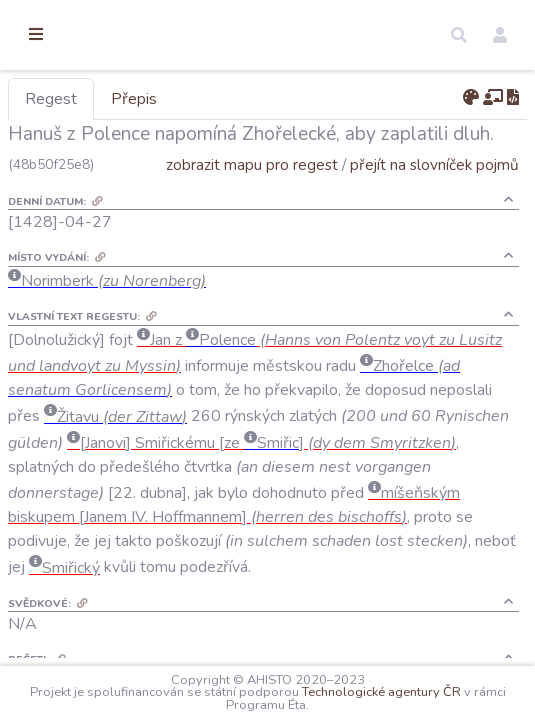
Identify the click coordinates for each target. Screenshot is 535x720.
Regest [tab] (155, 99)
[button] (459, 35)
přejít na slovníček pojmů (434, 193)
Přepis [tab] (238, 99)
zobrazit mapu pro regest (252, 193)
